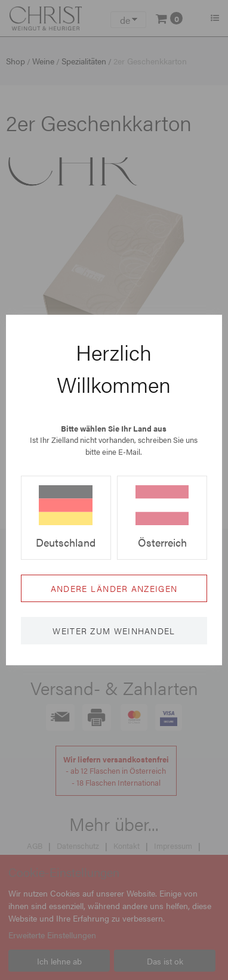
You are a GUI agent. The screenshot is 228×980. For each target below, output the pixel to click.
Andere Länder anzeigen (114, 588)
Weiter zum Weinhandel (114, 631)
